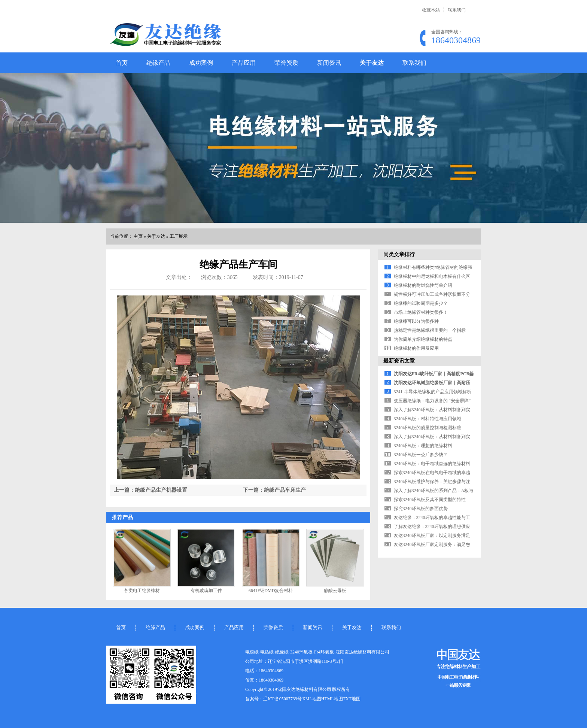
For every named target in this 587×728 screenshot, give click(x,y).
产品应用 (244, 63)
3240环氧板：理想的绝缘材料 (423, 446)
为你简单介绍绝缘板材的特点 (423, 339)
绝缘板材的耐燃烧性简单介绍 (423, 285)
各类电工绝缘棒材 (142, 591)
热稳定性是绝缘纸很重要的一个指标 (430, 330)
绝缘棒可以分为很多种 (416, 321)
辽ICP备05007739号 (282, 699)
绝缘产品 (158, 63)
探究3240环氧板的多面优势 (421, 509)
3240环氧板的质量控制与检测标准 (428, 428)
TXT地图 (352, 699)
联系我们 (457, 10)
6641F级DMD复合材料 (271, 591)
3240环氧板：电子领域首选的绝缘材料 (432, 464)
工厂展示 (179, 236)
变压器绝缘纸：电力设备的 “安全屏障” (432, 401)
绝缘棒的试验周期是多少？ (421, 303)
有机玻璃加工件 (206, 591)
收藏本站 (431, 10)
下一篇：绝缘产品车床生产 (274, 490)
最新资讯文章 (399, 361)
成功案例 (201, 63)
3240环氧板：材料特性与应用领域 (428, 419)
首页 (122, 63)
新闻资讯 (329, 63)
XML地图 (312, 699)
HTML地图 (332, 699)
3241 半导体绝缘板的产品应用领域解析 (433, 392)
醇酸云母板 (335, 591)
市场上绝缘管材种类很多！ (421, 312)
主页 (138, 236)
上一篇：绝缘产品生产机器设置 (150, 490)
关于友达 (372, 63)
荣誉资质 (286, 63)
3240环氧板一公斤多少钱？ (421, 455)
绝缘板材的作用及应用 (416, 348)
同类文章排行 (399, 254)
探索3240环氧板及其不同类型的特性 (430, 500)
